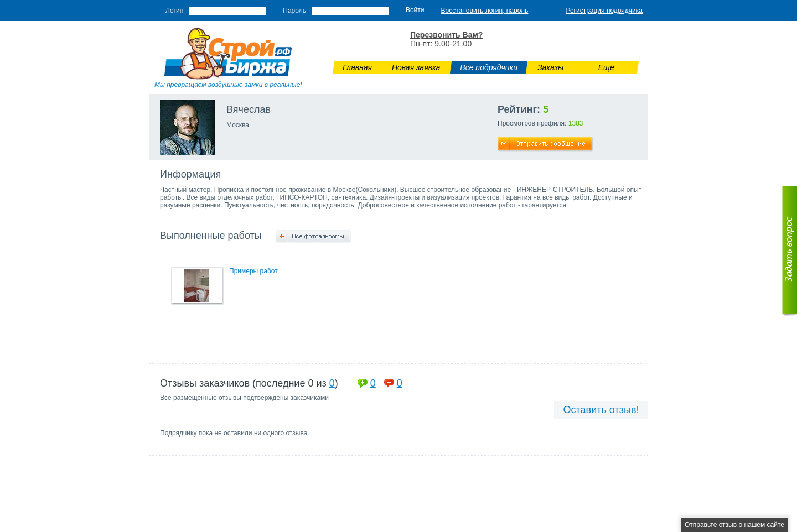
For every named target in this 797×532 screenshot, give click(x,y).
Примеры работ (253, 271)
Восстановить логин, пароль (485, 11)
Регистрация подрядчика (604, 11)
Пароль (294, 11)
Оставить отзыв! (601, 410)
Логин (174, 11)
